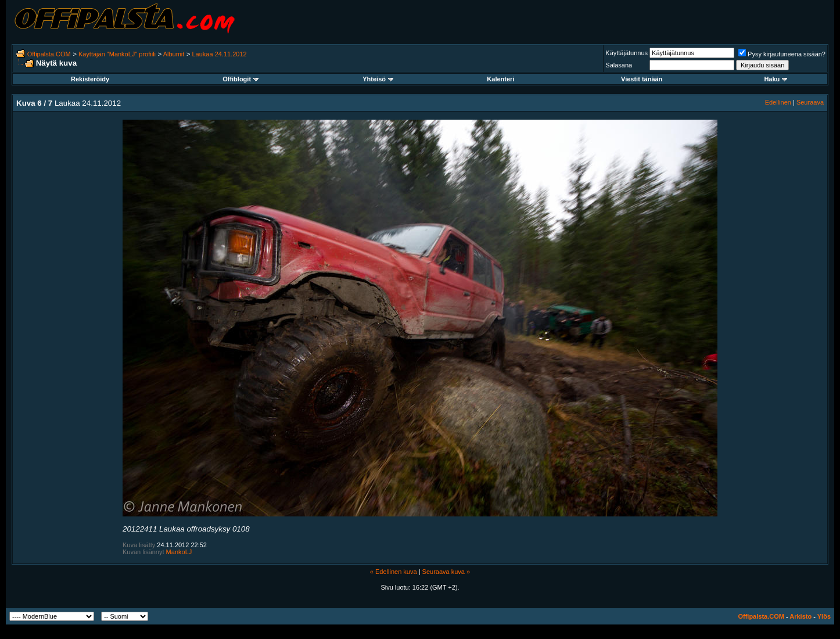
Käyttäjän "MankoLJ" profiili (117, 54)
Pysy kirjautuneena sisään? (782, 54)
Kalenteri (500, 79)
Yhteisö (378, 79)
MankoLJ (179, 552)
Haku (776, 79)
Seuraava (810, 102)
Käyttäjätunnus (627, 53)
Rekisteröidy (90, 79)
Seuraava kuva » (446, 572)
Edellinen (778, 102)
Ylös (824, 616)
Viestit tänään (642, 79)
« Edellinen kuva (394, 572)
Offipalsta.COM (49, 54)
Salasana (619, 65)
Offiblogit (240, 79)
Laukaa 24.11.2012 (220, 54)
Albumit (174, 54)
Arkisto (800, 616)
